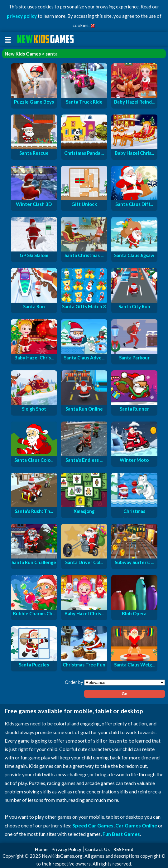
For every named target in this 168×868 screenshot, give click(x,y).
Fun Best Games (121, 834)
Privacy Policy (66, 849)
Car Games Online (136, 825)
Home (41, 849)
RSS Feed (123, 849)
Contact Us (97, 849)
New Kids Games (23, 54)
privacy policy (22, 16)
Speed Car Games (93, 825)
